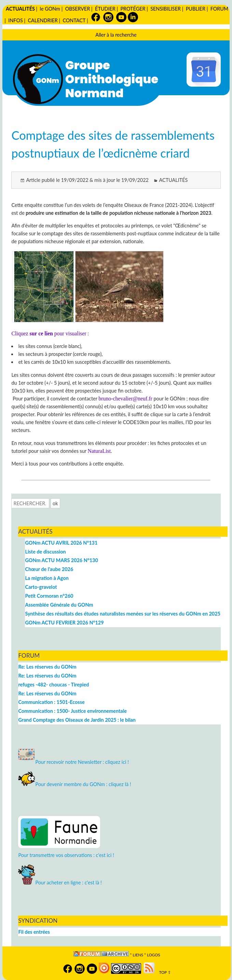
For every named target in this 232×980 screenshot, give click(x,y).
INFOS (15, 20)
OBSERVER (78, 9)
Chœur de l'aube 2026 (49, 569)
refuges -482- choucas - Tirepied (53, 685)
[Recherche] (30, 503)
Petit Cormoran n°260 (49, 596)
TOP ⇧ (163, 972)
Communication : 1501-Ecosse (51, 702)
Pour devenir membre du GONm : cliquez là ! (74, 784)
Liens (138, 955)
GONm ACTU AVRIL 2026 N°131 (61, 543)
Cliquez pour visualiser (49, 333)
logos (154, 955)
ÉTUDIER (105, 9)
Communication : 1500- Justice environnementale (72, 711)
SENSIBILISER (166, 9)
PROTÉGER (133, 9)
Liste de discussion (45, 552)
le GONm (50, 9)
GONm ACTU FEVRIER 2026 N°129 (64, 623)
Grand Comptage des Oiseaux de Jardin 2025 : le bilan (77, 720)
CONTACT (74, 20)
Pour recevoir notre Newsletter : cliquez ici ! (73, 762)
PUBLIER (196, 9)
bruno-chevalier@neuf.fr (125, 399)
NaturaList (99, 451)
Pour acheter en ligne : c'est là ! (60, 883)
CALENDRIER (43, 20)
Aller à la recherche (116, 35)
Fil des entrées (34, 932)
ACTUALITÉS (20, 9)
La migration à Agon (47, 578)
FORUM (219, 9)
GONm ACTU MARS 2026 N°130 (61, 560)
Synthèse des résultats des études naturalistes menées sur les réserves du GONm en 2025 (123, 614)
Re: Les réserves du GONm (47, 667)
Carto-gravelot (41, 587)
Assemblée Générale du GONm (59, 605)
